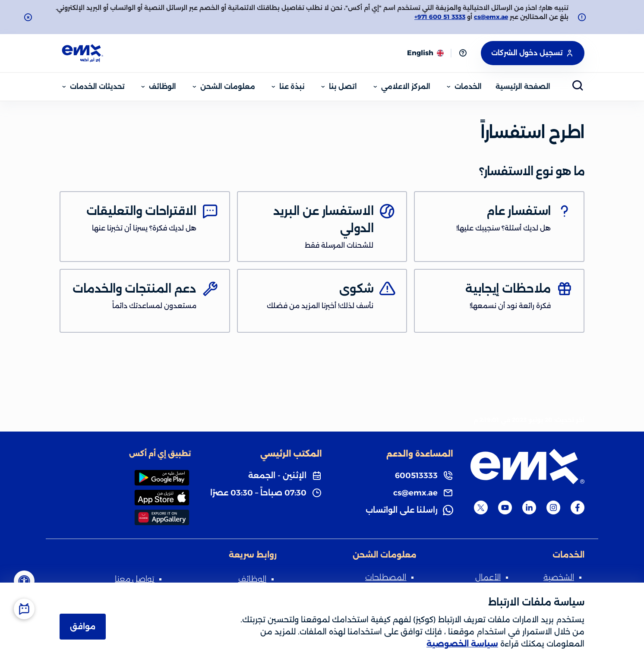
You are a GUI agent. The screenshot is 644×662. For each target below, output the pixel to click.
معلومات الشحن (385, 555)
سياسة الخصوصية (462, 644)
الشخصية (559, 577)
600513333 (416, 476)
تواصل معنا (134, 579)
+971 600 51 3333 (440, 17)
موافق (83, 627)
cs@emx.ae (491, 17)
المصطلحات (386, 577)
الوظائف (252, 579)
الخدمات (568, 555)
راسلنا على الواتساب (402, 510)
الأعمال (488, 577)
